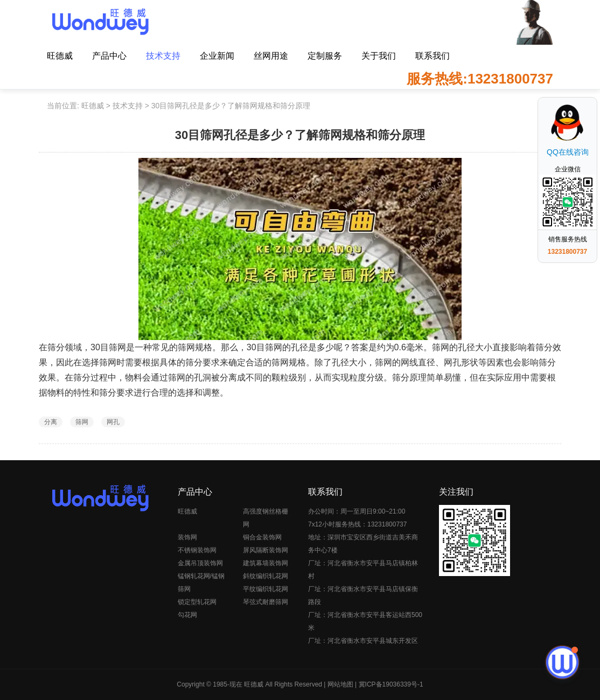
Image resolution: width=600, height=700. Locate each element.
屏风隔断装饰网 (266, 550)
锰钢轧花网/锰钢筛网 (201, 583)
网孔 (113, 422)
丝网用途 (271, 56)
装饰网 (187, 537)
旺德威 (60, 56)
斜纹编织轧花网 (266, 576)
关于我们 (379, 56)
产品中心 (109, 56)
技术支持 (163, 56)
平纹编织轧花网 (266, 589)
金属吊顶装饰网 (200, 563)
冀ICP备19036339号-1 (391, 684)
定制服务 (325, 56)
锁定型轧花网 (197, 602)
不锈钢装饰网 (197, 550)
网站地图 (340, 684)
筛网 (82, 422)
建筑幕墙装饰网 (266, 563)
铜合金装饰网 (262, 537)
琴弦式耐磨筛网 (266, 602)
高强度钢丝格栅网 (266, 518)
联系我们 (432, 56)
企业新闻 (217, 56)
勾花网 (187, 615)
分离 (51, 422)
